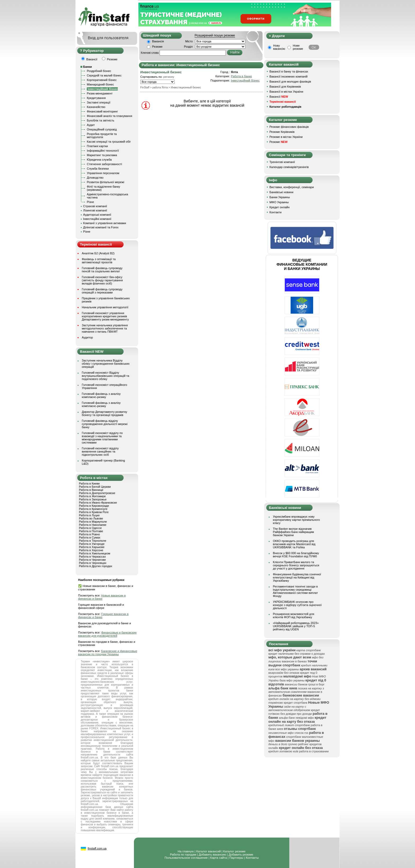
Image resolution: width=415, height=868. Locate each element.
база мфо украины (292, 680)
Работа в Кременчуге (93, 509)
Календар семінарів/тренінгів (289, 167)
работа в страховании (314, 751)
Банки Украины (280, 197)
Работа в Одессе (90, 528)
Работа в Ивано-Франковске (98, 503)
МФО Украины (279, 202)
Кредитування (96, 98)
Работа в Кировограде (94, 506)
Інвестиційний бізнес (245, 80)
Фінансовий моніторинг (102, 111)
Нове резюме (298, 47)
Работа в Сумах (90, 537)
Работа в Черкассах (92, 557)
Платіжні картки (97, 146)
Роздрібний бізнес (99, 71)
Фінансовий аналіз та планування (109, 116)
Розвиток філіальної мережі (105, 182)
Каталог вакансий (208, 851)
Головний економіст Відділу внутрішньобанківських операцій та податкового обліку (105, 376)
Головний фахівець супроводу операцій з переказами (102, 291)
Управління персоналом (103, 173)
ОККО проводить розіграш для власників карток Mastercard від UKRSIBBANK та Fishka (294, 544)
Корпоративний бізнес (102, 80)
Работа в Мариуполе (93, 522)
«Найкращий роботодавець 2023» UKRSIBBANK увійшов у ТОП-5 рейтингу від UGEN (296, 626)
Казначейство (96, 107)
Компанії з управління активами (105, 223)
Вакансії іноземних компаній (288, 76)
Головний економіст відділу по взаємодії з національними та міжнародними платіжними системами (102, 438)
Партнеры (236, 858)
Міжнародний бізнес (100, 84)
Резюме (157, 47)
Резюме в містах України (286, 137)
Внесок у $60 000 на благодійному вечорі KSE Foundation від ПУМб (296, 555)
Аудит (91, 125)
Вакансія (158, 41)
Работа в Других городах (96, 566)
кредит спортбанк (296, 703)
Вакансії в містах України (286, 92)
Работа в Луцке (89, 515)
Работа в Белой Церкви (95, 487)
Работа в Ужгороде (92, 544)
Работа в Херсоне (91, 550)
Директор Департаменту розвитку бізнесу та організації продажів (105, 413)
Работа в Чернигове (92, 560)
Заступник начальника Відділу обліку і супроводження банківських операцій (106, 364)
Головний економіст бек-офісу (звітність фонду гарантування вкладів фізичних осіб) (102, 280)
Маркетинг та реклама (102, 155)
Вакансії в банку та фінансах (289, 71)
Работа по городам (183, 855)
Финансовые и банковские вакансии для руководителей (107, 634)
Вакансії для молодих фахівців (290, 82)
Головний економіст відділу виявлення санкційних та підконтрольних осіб (100, 451)
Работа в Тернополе (93, 541)
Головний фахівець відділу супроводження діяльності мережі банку (105, 424)
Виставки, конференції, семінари (292, 187)
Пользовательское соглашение (186, 858)
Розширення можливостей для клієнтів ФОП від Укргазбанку (294, 616)
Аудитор (87, 337)
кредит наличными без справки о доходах (297, 654)
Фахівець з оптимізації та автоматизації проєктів (99, 261)
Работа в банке (241, 76)
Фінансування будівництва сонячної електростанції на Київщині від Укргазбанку (297, 577)
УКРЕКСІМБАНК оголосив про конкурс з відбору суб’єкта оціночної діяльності (297, 605)
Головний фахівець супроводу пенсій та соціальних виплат (102, 270)
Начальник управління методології (105, 307)
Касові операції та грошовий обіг (109, 142)
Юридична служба (99, 160)
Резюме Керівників (282, 132)
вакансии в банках (294, 661)
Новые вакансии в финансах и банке (102, 597)
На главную (186, 851)
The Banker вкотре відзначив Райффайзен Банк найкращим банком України (293, 532)
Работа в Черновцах (93, 563)
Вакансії (279, 97)
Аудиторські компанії (97, 215)
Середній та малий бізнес (104, 75)
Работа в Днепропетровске (97, 493)
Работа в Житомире (92, 496)
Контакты (252, 858)
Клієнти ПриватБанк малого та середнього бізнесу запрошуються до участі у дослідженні (296, 565)
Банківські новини (281, 192)
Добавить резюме (241, 855)
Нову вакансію (279, 47)
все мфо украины (287, 669)
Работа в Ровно (89, 534)
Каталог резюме (234, 851)
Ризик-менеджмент (100, 93)
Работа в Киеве (89, 483)
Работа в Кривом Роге (94, 512)
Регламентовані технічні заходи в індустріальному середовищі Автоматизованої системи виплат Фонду (295, 591)
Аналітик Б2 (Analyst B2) (98, 253)
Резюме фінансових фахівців (289, 127)
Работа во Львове (91, 518)
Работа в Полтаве (91, 531)
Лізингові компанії (95, 210)
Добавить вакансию (213, 855)
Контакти (276, 212)
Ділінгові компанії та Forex (101, 227)
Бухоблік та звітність (101, 120)
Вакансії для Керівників (285, 87)
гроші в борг (316, 684)
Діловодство (95, 178)
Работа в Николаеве (93, 525)
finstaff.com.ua (97, 848)
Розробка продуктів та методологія (102, 135)
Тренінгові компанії (282, 162)
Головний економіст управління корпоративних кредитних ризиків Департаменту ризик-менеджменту (105, 316)
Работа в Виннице (91, 490)
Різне (90, 202)
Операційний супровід (102, 129)
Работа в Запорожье (93, 499)
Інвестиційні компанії (97, 219)
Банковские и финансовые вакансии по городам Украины (108, 653)
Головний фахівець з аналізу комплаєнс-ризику (101, 395)
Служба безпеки (98, 169)
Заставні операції (99, 102)
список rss (301, 733)
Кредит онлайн (279, 207)
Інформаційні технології (103, 151)
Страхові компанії (95, 206)
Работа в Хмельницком (94, 553)
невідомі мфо (305, 718)
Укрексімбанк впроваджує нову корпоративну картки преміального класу (296, 520)
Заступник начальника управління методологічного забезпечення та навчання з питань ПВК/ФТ (105, 328)
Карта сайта (218, 858)
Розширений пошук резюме (215, 35)
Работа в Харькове (92, 547)
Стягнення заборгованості (104, 164)
